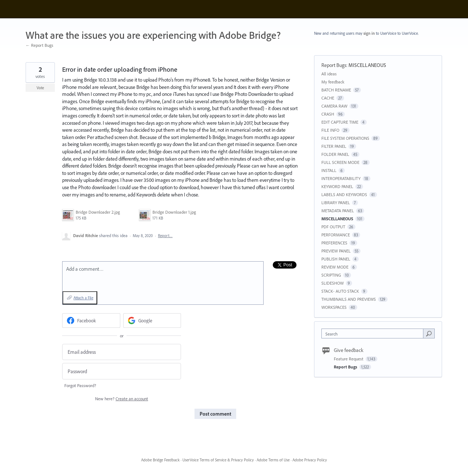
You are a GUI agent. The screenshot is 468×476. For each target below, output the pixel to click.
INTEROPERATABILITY (341, 178)
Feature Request (349, 359)
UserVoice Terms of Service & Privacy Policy (218, 460)
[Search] (429, 333)
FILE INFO (330, 130)
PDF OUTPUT (333, 227)
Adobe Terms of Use (273, 460)
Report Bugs (334, 65)
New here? (122, 399)
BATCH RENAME (336, 90)
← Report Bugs (39, 45)
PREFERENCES (334, 243)
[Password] (122, 371)
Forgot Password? (80, 385)
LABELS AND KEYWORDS (344, 194)
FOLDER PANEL (335, 154)
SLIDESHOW (333, 283)
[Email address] (122, 352)
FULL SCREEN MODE (340, 162)
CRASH (328, 114)
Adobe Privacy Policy (310, 460)
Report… (165, 236)
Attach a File (83, 298)
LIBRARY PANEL (336, 203)
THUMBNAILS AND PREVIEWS (349, 299)
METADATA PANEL (338, 211)
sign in (369, 33)
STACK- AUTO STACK (340, 291)
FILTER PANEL (334, 146)
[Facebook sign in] (91, 321)
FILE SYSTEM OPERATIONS (345, 138)
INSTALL (329, 170)
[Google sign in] (152, 321)
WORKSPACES (334, 307)
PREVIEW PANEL (336, 251)
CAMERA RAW (334, 106)
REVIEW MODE (335, 267)
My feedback (333, 82)
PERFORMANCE (336, 235)
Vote (40, 88)
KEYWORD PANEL (337, 186)
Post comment (215, 414)
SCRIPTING (331, 275)
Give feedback (349, 350)
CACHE (328, 98)
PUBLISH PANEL (336, 259)
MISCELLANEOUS (367, 65)
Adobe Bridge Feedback (160, 460)
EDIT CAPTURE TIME (340, 122)
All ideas (329, 74)
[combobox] (374, 333)
